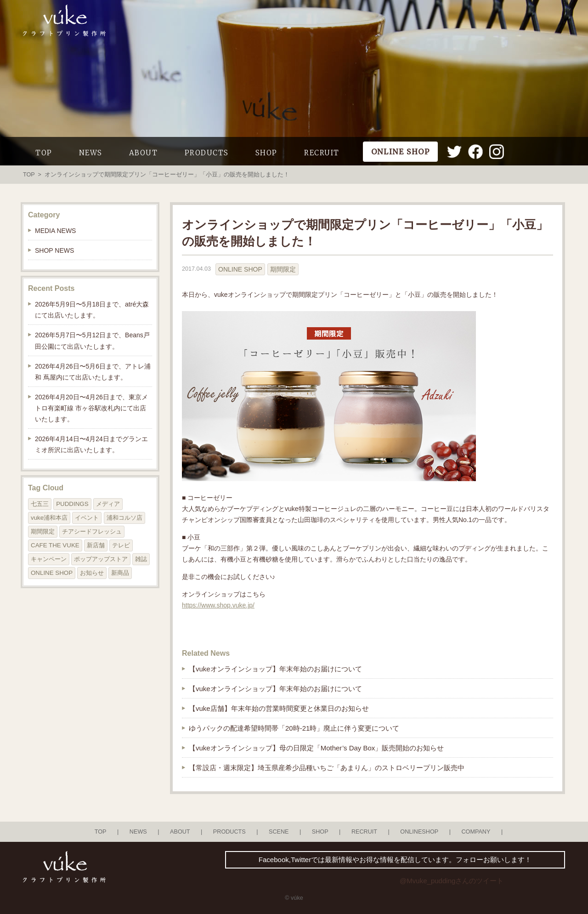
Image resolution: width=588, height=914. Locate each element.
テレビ (121, 545)
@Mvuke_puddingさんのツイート (452, 881)
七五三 (40, 504)
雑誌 (141, 559)
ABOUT (144, 153)
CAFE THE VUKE (55, 545)
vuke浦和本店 (49, 518)
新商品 (120, 573)
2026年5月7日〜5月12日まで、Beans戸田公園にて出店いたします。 (92, 341)
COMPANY (476, 832)
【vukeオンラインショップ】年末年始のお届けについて (275, 669)
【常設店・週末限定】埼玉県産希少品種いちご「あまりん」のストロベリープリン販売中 (327, 768)
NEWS (91, 153)
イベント (87, 518)
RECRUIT (322, 153)
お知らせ (92, 573)
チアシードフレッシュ (92, 531)
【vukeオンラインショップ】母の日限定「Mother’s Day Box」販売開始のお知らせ (316, 748)
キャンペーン (49, 559)
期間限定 (283, 269)
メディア (108, 504)
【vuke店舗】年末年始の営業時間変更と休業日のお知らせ (279, 708)
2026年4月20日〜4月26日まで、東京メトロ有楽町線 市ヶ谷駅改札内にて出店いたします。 (91, 408)
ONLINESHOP (419, 832)
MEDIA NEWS (55, 231)
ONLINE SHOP (240, 269)
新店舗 (96, 545)
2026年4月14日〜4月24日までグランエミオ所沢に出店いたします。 (91, 444)
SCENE (279, 832)
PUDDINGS (72, 504)
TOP (44, 153)
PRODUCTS (207, 153)
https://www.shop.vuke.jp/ (218, 605)
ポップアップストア (101, 559)
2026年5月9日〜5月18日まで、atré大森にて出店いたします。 (92, 310)
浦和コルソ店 (124, 518)
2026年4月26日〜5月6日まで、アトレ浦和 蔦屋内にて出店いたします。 (93, 372)
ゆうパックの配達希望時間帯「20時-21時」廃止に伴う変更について (294, 728)
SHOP (266, 153)
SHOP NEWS (54, 250)
